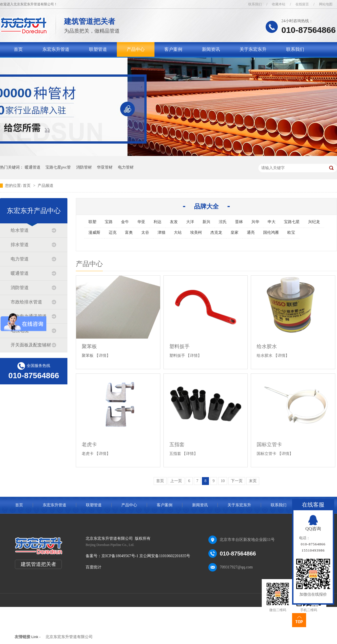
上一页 (176, 481)
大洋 (190, 222)
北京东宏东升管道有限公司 (69, 637)
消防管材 (84, 167)
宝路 (109, 222)
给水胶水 (267, 346)
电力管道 (20, 259)
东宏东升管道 (56, 49)
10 (223, 481)
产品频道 (45, 186)
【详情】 (103, 356)
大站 (178, 233)
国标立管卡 (269, 445)
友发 (174, 222)
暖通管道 (33, 167)
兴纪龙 (314, 222)
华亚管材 (105, 167)
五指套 (177, 445)
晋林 (239, 222)
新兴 (206, 222)
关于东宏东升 (253, 49)
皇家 (234, 233)
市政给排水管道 (26, 302)
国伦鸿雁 (271, 233)
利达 (158, 222)
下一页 (237, 481)
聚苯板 (89, 346)
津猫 (161, 233)
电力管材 (126, 167)
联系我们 (255, 4)
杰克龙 (216, 233)
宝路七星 (292, 222)
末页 (253, 481)
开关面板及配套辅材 (31, 345)
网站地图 (326, 4)
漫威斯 (94, 233)
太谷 (145, 233)
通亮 (251, 233)
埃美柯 (196, 233)
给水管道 (20, 230)
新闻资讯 (211, 49)
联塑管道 (98, 49)
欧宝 (291, 233)
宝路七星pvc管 (58, 167)
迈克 (113, 233)
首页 (18, 49)
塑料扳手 (179, 346)
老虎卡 (89, 445)
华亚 (141, 222)
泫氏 (223, 222)
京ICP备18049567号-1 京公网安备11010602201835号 (146, 556)
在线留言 (302, 4)
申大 (272, 222)
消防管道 (20, 288)
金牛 (125, 222)
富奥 (129, 233)
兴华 (255, 222)
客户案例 (173, 49)
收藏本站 (279, 4)
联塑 (92, 222)
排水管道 (20, 245)
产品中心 (136, 49)
